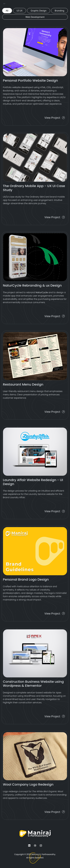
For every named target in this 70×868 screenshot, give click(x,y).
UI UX (20, 11)
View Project (55, 118)
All (7, 11)
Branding (59, 11)
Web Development (35, 17)
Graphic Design (39, 11)
